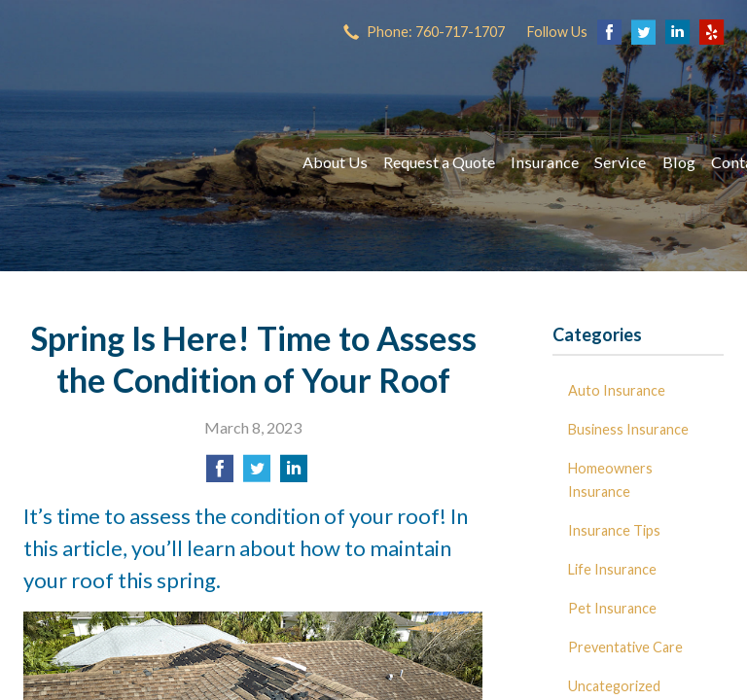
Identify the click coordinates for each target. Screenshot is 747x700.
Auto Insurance (617, 390)
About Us (335, 162)
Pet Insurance (612, 608)
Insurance (545, 162)
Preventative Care (625, 647)
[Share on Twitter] (257, 474)
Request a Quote (439, 162)
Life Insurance (612, 569)
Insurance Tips (614, 530)
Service (620, 162)
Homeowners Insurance (610, 480)
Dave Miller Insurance (145, 162)
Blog (679, 162)
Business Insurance (628, 429)
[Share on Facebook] (220, 474)
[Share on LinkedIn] (294, 474)
